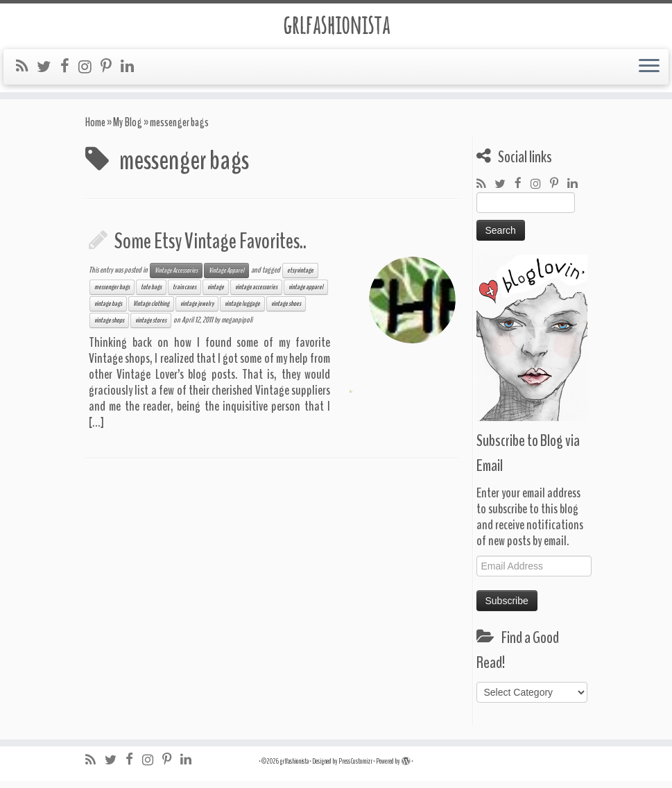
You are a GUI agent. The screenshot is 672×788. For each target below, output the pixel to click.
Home (95, 129)
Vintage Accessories (176, 277)
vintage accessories (256, 294)
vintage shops (109, 327)
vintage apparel (306, 294)
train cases (184, 294)
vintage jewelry (197, 311)
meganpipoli (237, 327)
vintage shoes (286, 311)
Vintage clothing (151, 311)
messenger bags (112, 294)
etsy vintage (300, 277)
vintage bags (108, 311)
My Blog (128, 129)
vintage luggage (242, 311)
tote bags (151, 294)
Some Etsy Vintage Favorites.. (210, 248)
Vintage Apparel (226, 277)
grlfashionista (336, 27)
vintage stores (151, 327)
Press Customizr (355, 768)
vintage (216, 294)
